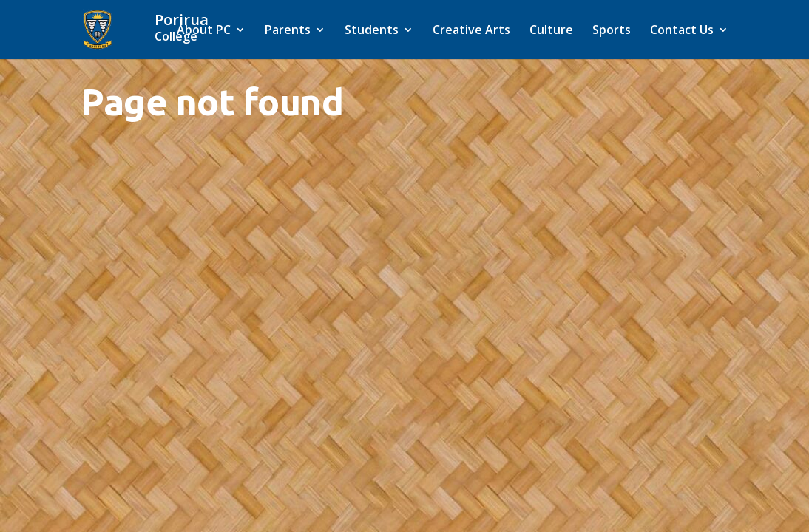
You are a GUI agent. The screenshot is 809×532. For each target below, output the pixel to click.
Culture (551, 31)
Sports (612, 31)
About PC (204, 31)
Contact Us (682, 31)
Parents (288, 31)
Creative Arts (471, 31)
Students (372, 31)
